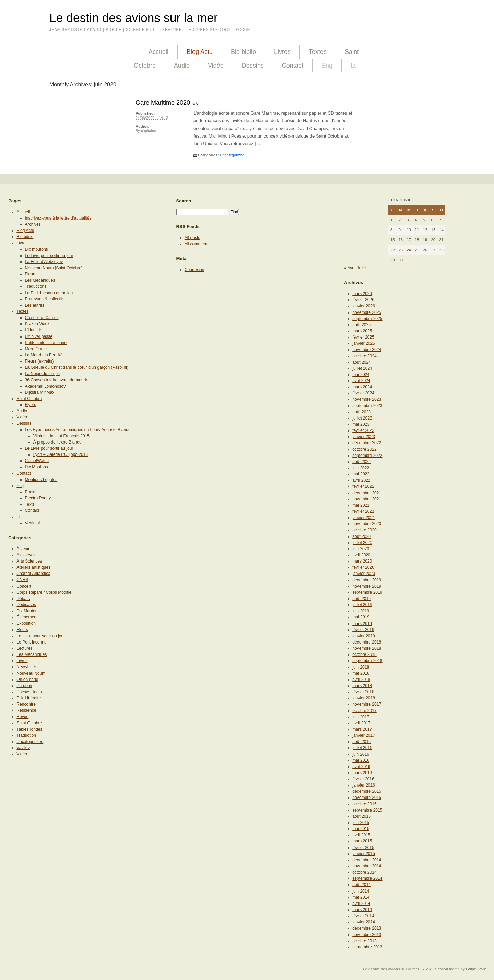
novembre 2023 (367, 399)
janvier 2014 (364, 922)
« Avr (349, 268)
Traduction (26, 735)
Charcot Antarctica (33, 574)
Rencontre (26, 704)
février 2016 (363, 779)
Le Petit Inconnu (31, 642)
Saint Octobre (29, 399)
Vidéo (216, 66)
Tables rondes (29, 729)
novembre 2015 (367, 798)
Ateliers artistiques (33, 567)
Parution (24, 686)
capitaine (149, 131)
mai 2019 (361, 617)
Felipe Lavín (476, 969)
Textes (318, 52)
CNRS (22, 580)
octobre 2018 (364, 654)
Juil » (362, 268)
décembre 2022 (367, 443)
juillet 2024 (362, 368)
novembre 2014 (367, 866)
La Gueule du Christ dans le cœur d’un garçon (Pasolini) (77, 367)
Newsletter (26, 667)
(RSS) (425, 969)
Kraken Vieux (37, 324)
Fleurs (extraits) (39, 361)
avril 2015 (361, 835)
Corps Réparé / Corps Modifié (44, 592)
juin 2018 (361, 667)
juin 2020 (361, 549)
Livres (282, 52)
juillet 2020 (362, 543)
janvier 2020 (364, 574)
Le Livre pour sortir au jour (49, 256)
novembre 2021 (367, 499)
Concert (24, 586)
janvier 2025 (364, 343)
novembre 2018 (367, 648)
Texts (30, 504)
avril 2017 (361, 723)
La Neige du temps (42, 374)
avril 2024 (361, 381)
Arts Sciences (29, 561)
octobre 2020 (364, 530)
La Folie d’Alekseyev (44, 262)
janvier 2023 (364, 437)
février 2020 (363, 567)
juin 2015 (361, 823)
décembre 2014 (367, 860)
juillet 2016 (362, 748)
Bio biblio (243, 52)
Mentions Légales (41, 480)
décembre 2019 (367, 580)
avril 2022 (361, 480)
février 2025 (363, 337)
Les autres (35, 305)
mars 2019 (362, 624)
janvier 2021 (364, 518)
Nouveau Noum (31, 673)
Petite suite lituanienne (46, 343)
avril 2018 (361, 680)
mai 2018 (361, 673)
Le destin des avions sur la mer (134, 18)
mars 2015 (362, 841)
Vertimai (33, 523)
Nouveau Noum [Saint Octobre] (54, 268)
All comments (197, 244)
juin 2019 (361, 611)
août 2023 (362, 412)
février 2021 (363, 511)
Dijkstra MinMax (40, 392)
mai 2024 (361, 375)
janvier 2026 (364, 306)
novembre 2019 (367, 586)
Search (184, 201)
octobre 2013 (364, 941)
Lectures (24, 648)
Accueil (158, 52)
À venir (23, 549)
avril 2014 (361, 904)
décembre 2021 (367, 493)
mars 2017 (362, 729)
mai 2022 (361, 474)
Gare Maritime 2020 (163, 103)
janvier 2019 (364, 636)
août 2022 (362, 462)
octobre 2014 (364, 872)
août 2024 (362, 362)
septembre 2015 (367, 810)
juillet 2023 (362, 418)
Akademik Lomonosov (45, 386)
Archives (33, 224)
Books (31, 492)
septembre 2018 (367, 661)
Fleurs (31, 274)
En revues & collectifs (45, 299)
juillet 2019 (362, 605)
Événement (27, 617)
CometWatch (37, 461)
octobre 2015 (364, 804)
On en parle (27, 680)
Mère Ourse (36, 349)
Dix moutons (37, 249)
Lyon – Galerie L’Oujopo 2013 (61, 454)
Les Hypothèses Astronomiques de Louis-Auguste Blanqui (78, 430)
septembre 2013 (367, 947)
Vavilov (23, 748)
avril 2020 (361, 555)
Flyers (31, 405)
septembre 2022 (367, 456)
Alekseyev (26, 555)
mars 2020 (362, 561)
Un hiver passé (39, 336)
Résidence (26, 710)
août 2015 (362, 816)
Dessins (253, 66)
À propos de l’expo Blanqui (58, 442)
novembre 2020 (367, 524)
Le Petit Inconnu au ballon (49, 293)
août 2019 (362, 599)
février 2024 (363, 393)
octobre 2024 (364, 356)
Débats (23, 599)
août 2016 (362, 742)
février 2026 (363, 300)
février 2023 (363, 430)
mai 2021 (361, 505)
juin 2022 (361, 468)
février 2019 (363, 630)
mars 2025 (362, 331)
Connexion (195, 270)
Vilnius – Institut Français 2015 (61, 436)
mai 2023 (361, 424)
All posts (192, 238)
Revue (22, 717)
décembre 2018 (367, 642)
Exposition (26, 623)
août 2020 (362, 536)
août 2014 (362, 885)
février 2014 (363, 916)
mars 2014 (362, 910)
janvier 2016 (364, 785)
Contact (293, 66)
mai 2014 (361, 897)
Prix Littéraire (29, 698)
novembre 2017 (367, 704)
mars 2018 (362, 686)
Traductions (36, 286)
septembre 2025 (367, 319)
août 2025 (362, 325)
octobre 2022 (364, 449)
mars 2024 (362, 387)
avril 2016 (361, 767)
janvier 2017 (364, 735)
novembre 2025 (367, 312)
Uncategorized (232, 155)
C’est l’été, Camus (42, 318)
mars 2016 (362, 773)
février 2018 (363, 692)
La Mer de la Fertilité (44, 355)
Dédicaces (26, 605)
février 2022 (363, 486)
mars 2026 (362, 294)
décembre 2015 (367, 791)
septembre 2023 (367, 406)
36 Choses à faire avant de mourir (56, 380)
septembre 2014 (367, 878)
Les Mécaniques (40, 280)
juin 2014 (361, 891)
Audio (182, 66)
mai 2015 (361, 829)
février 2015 (363, 848)
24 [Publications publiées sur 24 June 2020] (409, 250)
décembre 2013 (367, 928)
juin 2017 (361, 717)
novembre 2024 (367, 350)
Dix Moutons (37, 467)
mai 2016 (361, 760)
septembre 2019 (367, 592)
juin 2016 (361, 754)
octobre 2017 (364, 711)
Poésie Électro (30, 692)
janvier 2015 (364, 854)
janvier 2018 (364, 698)
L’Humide (34, 330)
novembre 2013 (367, 935)
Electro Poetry (38, 498)
